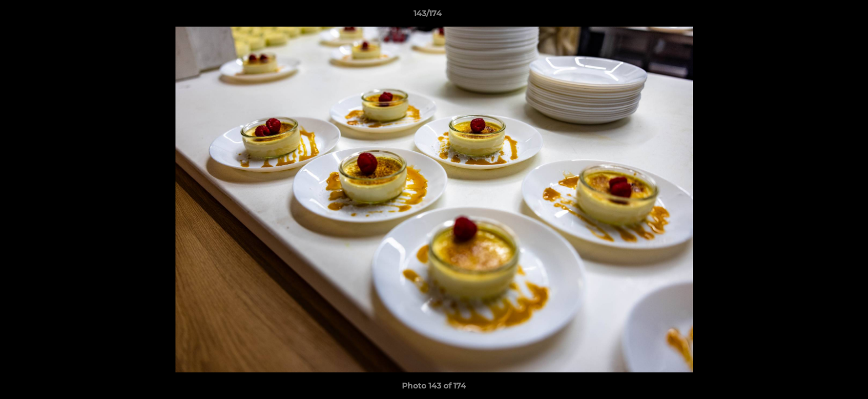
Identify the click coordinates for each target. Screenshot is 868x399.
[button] (821, 16)
